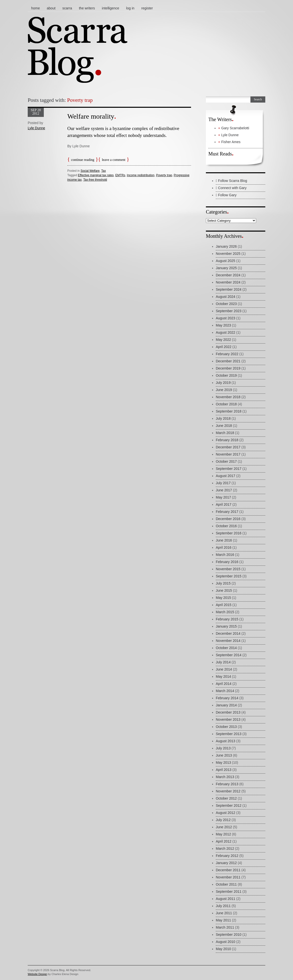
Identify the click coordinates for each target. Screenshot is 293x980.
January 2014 (226, 705)
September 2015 (229, 576)
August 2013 (226, 741)
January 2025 (226, 268)
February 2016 (227, 562)
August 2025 (226, 261)
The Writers (87, 8)
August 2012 (226, 813)
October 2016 (226, 526)
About (51, 8)
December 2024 (228, 275)
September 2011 (229, 892)
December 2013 (228, 712)
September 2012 (229, 806)
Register (147, 8)
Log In (130, 8)
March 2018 (225, 433)
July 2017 (223, 483)
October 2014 (226, 648)
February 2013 (227, 784)
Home (36, 8)
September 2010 (229, 935)
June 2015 (224, 590)
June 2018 (224, 426)
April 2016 (224, 547)
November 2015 (228, 569)
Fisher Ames (231, 142)
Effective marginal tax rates (96, 175)
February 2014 (227, 698)
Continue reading (83, 160)
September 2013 (229, 734)
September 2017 (229, 469)
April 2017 (224, 504)
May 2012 (223, 834)
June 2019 (224, 390)
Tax (104, 171)
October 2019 (226, 375)
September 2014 (229, 655)
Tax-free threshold (95, 180)
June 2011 (224, 913)
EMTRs (120, 175)
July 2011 (223, 906)
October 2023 (226, 304)
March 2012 (225, 849)
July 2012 (223, 820)
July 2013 (223, 748)
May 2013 (223, 762)
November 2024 (228, 282)
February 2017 (227, 512)
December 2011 (228, 870)
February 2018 (227, 440)
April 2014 (224, 684)
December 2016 (228, 519)
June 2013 (224, 755)
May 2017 (223, 497)
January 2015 (226, 626)
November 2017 (228, 454)
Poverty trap (164, 175)
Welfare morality (91, 116)
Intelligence (111, 8)
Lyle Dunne (36, 128)
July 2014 (223, 662)
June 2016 (224, 540)
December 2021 (228, 361)
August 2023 (226, 318)
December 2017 (228, 447)
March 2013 (225, 777)
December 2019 (228, 368)
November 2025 (228, 254)
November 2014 (228, 641)
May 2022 (223, 340)
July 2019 (223, 383)
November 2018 (228, 397)
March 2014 (225, 691)
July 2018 (223, 418)
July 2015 (223, 583)
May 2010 (223, 949)
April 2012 (224, 841)
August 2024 (226, 297)
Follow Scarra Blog (232, 181)
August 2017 (226, 476)
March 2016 (225, 555)
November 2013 (228, 719)
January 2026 (226, 246)
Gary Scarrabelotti (235, 128)
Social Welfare (90, 171)
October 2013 (226, 727)
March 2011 (225, 927)
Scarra (67, 8)
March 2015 (225, 612)
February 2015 (227, 619)
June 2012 (224, 827)
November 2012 (228, 791)
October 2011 (226, 884)
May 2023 (223, 325)
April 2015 (224, 605)
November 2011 (228, 877)
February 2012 (227, 856)
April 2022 (224, 347)
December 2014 (228, 633)
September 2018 (229, 411)
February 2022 (227, 354)
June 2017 (224, 490)
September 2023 (229, 311)
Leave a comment (114, 160)
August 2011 (226, 899)
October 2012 (226, 798)
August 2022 (226, 332)
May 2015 (223, 598)
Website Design (37, 974)
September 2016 (229, 533)
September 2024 (229, 289)
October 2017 (226, 461)
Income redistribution (141, 175)
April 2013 (224, 770)
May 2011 (223, 920)
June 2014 (224, 669)
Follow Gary (226, 195)
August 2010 (226, 942)
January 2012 (226, 863)
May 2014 (223, 676)
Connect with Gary (231, 188)
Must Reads (220, 154)
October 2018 (226, 404)
